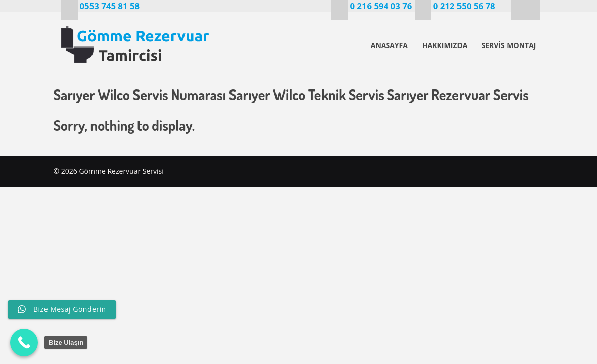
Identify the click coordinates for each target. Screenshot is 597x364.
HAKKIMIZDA (445, 45)
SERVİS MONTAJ (509, 45)
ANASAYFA (389, 45)
